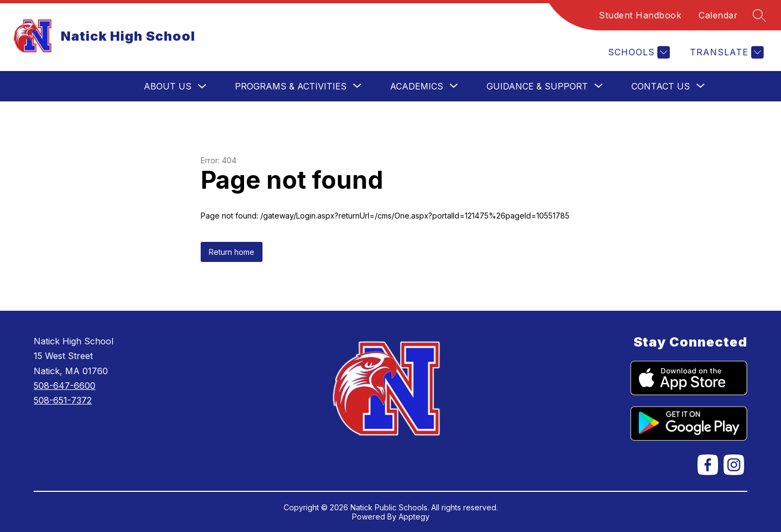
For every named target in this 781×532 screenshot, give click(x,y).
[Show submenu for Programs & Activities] (291, 86)
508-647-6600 (65, 386)
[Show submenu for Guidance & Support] (537, 86)
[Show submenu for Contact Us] (661, 86)
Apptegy (414, 517)
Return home (232, 252)
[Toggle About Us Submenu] (202, 86)
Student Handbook (640, 15)
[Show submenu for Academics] (417, 86)
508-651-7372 (63, 400)
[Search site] (759, 15)
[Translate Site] (725, 52)
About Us (168, 86)
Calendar (718, 15)
